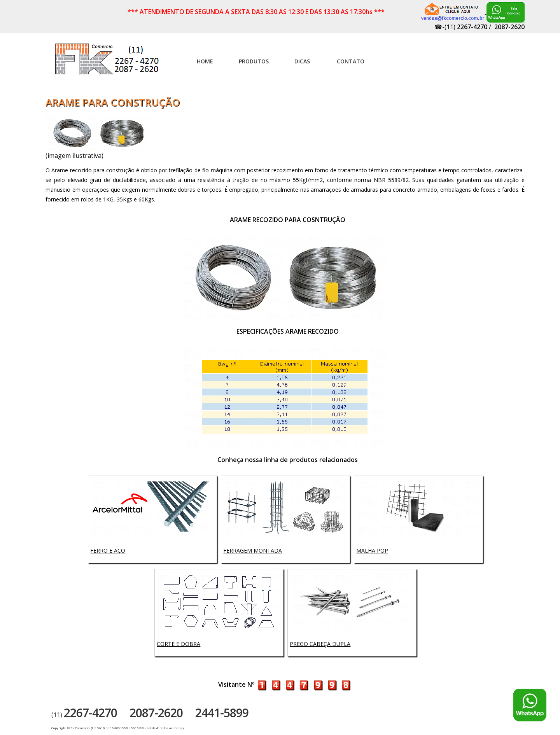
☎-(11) (461, 27)
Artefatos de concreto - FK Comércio (108, 63)
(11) (84, 715)
